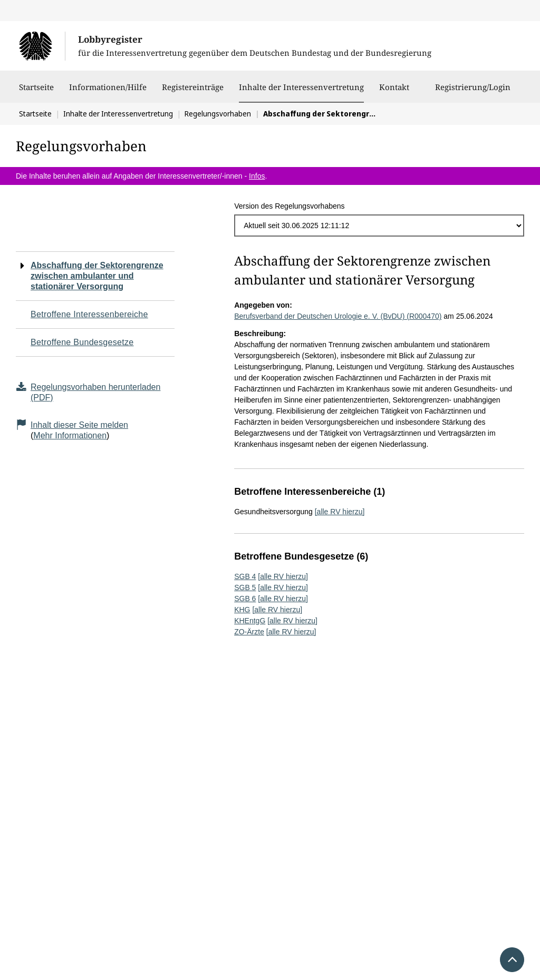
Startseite (36, 92)
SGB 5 (245, 587)
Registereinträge (193, 92)
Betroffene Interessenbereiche (89, 314)
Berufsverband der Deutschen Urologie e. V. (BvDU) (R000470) (338, 316)
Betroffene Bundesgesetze (82, 342)
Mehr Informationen (70, 435)
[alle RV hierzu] (340, 512)
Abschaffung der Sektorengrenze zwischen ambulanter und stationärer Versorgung (97, 276)
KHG (242, 610)
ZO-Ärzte (249, 632)
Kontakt (394, 92)
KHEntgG (250, 621)
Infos (257, 176)
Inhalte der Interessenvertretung (301, 87)
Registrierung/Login (473, 92)
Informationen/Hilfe (108, 92)
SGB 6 (245, 599)
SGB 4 (245, 576)
